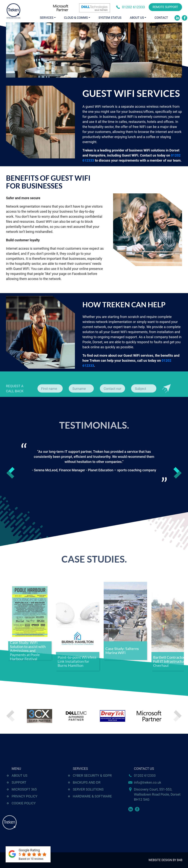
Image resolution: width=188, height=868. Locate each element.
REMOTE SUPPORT (165, 7)
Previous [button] (10, 473)
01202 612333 (134, 7)
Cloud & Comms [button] (76, 18)
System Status (110, 18)
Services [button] (47, 18)
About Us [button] (137, 18)
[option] (94, 463)
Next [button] (178, 473)
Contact (161, 18)
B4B (180, 860)
